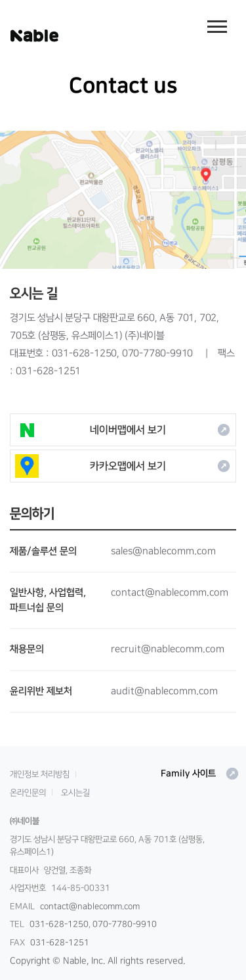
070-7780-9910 (157, 353)
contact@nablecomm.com (90, 906)
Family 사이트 (200, 774)
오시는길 (75, 793)
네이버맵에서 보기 (123, 430)
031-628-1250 (85, 353)
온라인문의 (28, 793)
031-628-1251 (49, 371)
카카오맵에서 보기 (123, 466)
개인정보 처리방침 (40, 774)
